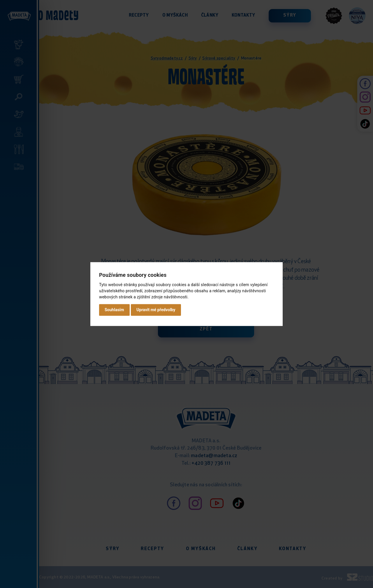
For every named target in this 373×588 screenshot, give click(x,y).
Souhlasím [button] (114, 310)
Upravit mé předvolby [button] (156, 310)
